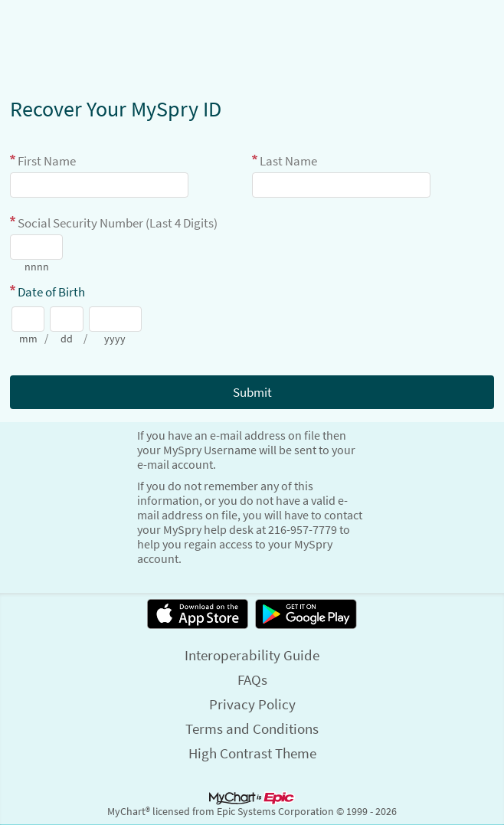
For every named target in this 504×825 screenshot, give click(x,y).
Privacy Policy (252, 704)
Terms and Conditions (252, 728)
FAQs (252, 679)
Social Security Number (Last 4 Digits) (118, 223)
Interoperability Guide (252, 655)
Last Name (288, 161)
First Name (47, 161)
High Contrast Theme (252, 753)
